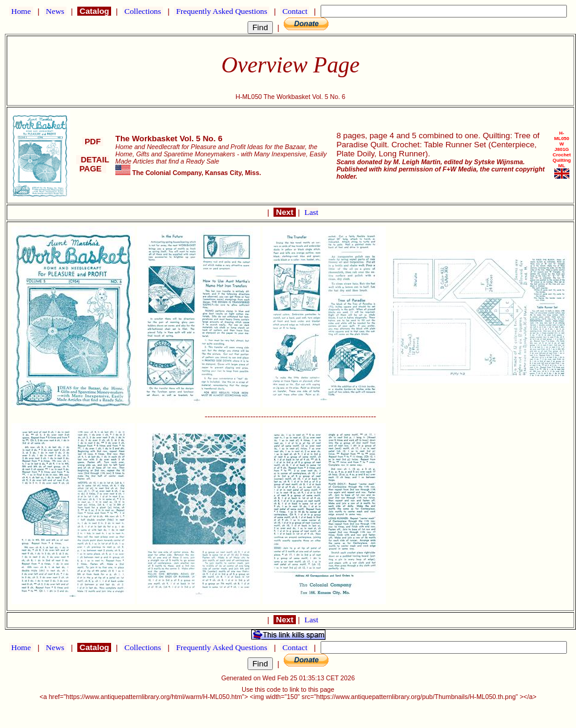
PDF (92, 142)
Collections (143, 11)
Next (284, 212)
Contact (295, 11)
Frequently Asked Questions (222, 11)
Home (21, 11)
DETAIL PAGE (93, 164)
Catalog (94, 11)
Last (311, 212)
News (55, 11)
